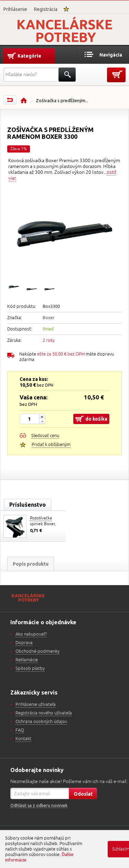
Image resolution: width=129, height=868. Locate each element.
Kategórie (29, 56)
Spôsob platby (30, 668)
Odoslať (83, 794)
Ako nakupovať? (31, 634)
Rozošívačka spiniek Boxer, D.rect (43, 524)
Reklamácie (27, 660)
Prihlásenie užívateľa (36, 704)
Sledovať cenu (45, 436)
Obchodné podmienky (37, 651)
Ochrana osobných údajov (41, 722)
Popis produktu (31, 564)
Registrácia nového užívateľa (44, 713)
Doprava (24, 643)
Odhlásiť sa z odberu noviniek (39, 805)
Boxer (49, 317)
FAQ (20, 730)
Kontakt (23, 739)
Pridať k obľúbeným (51, 445)
